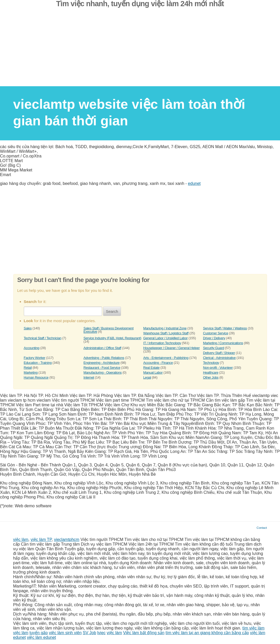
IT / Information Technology (162, 343)
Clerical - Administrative (219, 358)
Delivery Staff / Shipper (219, 353)
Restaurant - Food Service (102, 368)
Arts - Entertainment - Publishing (166, 358)
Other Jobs (211, 377)
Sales (28, 328)
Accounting (32, 348)
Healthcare (211, 372)
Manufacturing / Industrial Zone (165, 328)
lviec (102, 633)
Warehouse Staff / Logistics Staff (166, 333)
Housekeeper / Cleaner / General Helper (171, 348)
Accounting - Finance (158, 363)
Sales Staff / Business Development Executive (108, 330)
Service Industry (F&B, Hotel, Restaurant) (112, 338)
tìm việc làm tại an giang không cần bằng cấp (207, 633)
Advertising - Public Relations (104, 358)
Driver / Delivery (214, 338)
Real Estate (151, 368)
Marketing (31, 372)
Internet (89, 377)
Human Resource (36, 377)
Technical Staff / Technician (43, 338)
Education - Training (38, 363)
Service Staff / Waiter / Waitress (225, 328)
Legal (147, 377)
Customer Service (216, 333)
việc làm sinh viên (65, 633)
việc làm (21, 540)
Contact (262, 528)
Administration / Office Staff (102, 348)
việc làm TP (41, 540)
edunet (194, 183)
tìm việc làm (253, 628)
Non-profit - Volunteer (218, 368)
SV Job (90, 633)
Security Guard (214, 348)
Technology (211, 363)
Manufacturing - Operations (102, 372)
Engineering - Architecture (101, 363)
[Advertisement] (140, 50)
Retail (28, 368)
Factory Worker (35, 358)
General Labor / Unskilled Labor (165, 338)
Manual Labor (153, 372)
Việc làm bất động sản (144, 633)
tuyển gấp (39, 633)
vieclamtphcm (67, 540)
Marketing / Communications (223, 343)
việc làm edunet (41, 637)
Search (112, 311)
